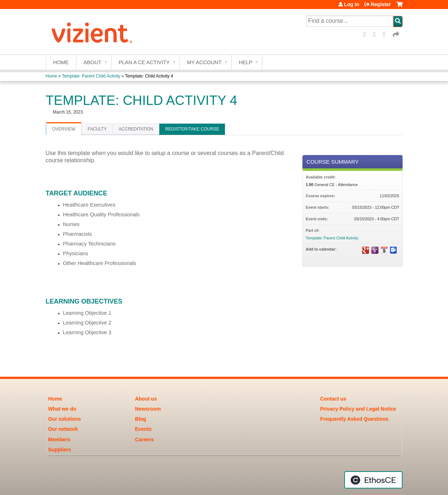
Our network (63, 429)
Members (59, 439)
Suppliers (60, 450)
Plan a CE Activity (144, 62)
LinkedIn (387, 34)
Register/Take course (192, 129)
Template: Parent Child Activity (91, 76)
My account (204, 62)
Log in (351, 4)
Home (61, 62)
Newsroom (148, 409)
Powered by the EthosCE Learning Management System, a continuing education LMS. (373, 480)
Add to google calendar (365, 250)
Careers (145, 439)
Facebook (367, 34)
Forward (396, 34)
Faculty (97, 129)
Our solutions (65, 419)
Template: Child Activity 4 (149, 76)
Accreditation (136, 129)
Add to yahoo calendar (375, 250)
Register (381, 4)
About (93, 62)
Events (143, 429)
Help (246, 62)
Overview (64, 129)
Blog (141, 419)
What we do (62, 409)
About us (146, 399)
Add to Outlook (394, 250)
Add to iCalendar (384, 250)
